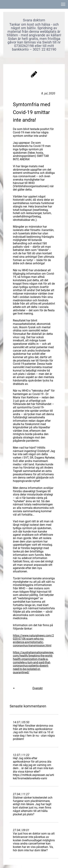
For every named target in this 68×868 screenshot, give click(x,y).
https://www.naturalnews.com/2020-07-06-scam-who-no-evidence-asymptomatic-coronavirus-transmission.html (33, 640)
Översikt (37, 688)
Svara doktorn (34, 20)
